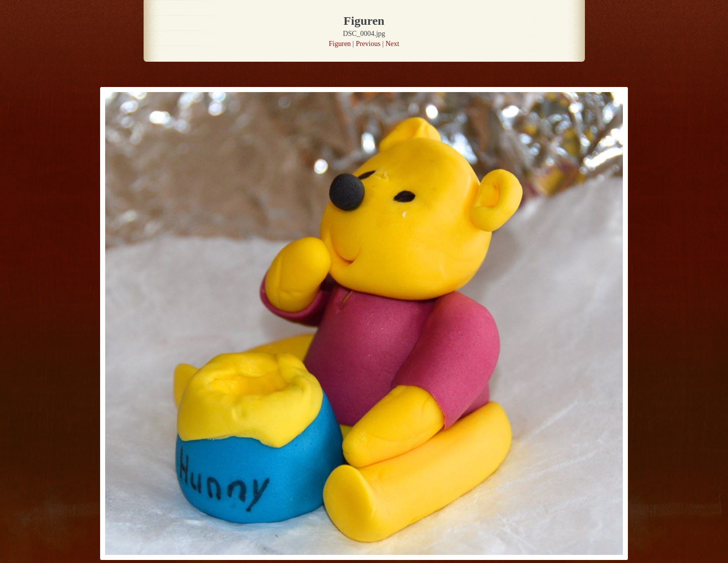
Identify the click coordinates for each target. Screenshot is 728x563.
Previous (368, 44)
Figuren (340, 44)
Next (392, 44)
